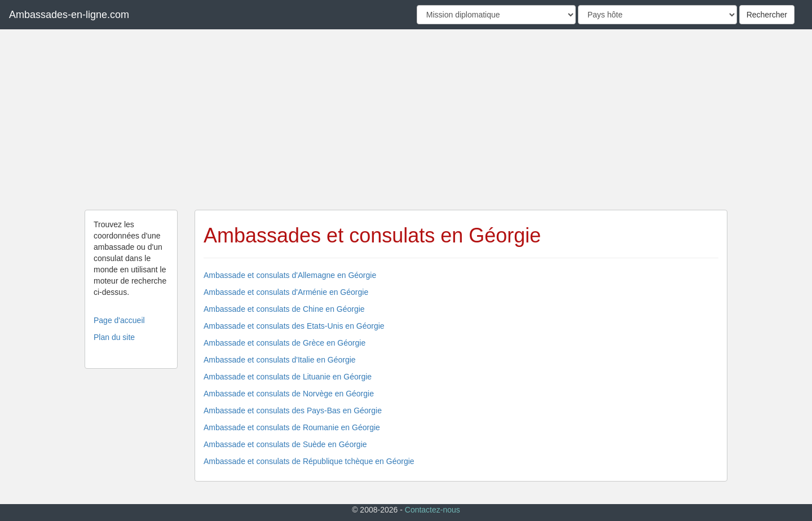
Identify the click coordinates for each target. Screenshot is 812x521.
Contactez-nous (433, 510)
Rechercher (767, 15)
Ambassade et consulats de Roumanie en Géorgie (292, 427)
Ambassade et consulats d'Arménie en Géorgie (286, 292)
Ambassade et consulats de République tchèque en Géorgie (309, 461)
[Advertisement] (406, 120)
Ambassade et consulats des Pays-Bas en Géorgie (293, 410)
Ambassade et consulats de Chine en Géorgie (284, 309)
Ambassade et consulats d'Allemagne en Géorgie (290, 275)
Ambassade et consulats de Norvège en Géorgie (289, 394)
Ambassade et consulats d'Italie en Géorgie (280, 360)
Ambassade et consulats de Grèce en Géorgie (284, 343)
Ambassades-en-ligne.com (69, 15)
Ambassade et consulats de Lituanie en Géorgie (288, 377)
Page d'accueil (119, 320)
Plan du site (114, 337)
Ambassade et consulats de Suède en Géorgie (285, 444)
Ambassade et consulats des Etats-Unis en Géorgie (294, 326)
